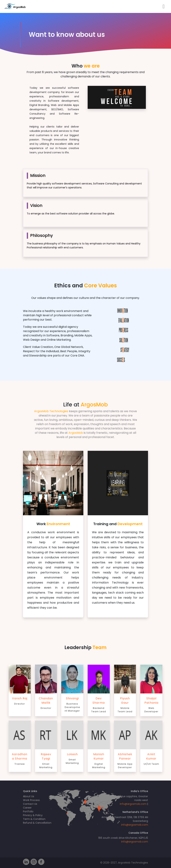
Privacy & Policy (33, 815)
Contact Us (30, 804)
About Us (29, 796)
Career (27, 808)
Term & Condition (34, 819)
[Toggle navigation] (164, 6)
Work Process (31, 800)
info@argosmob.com (133, 804)
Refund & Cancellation (37, 823)
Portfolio (28, 811)
